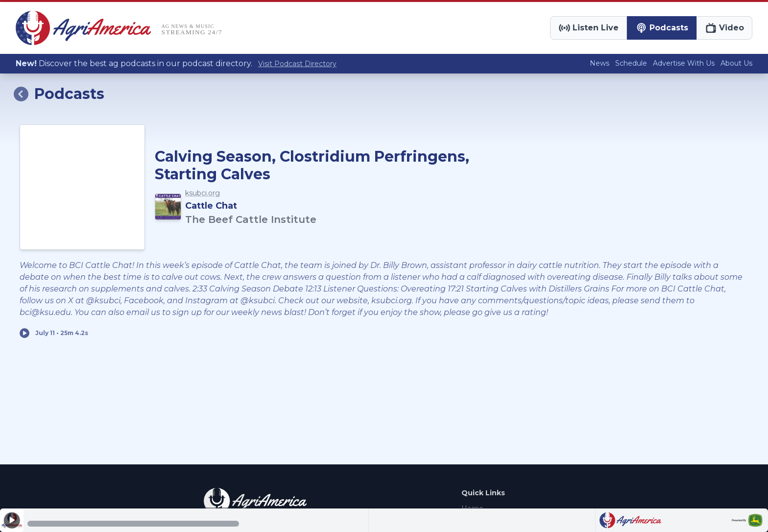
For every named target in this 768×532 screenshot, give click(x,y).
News (600, 63)
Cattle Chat (211, 206)
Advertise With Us (684, 63)
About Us (736, 63)
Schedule (631, 63)
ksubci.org (203, 193)
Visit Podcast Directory (297, 64)
